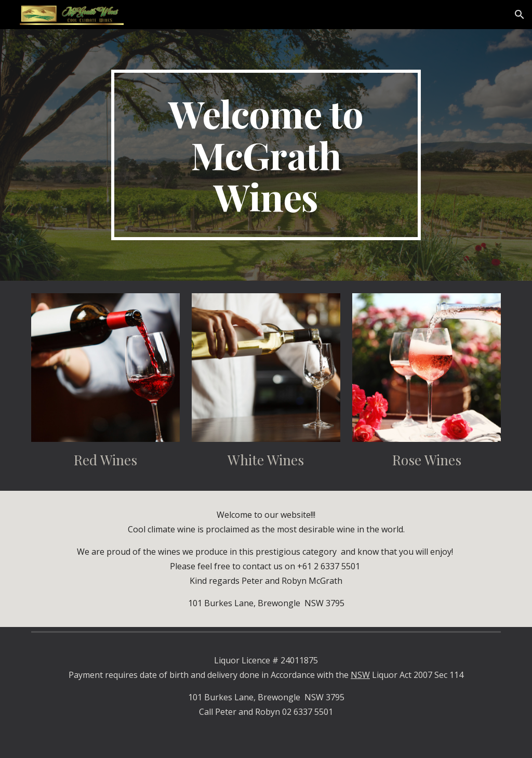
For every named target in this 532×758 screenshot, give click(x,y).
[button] (520, 15)
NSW (360, 675)
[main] (266, 155)
